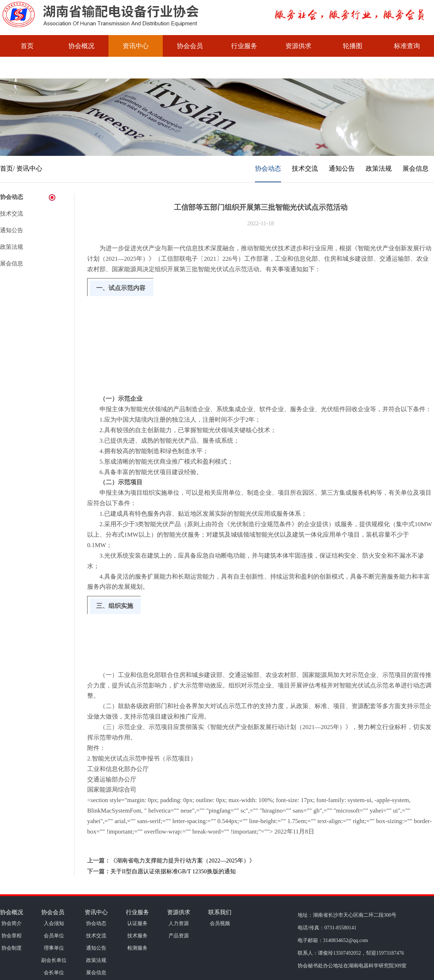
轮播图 (353, 46)
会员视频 (27, 68)
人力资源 (179, 923)
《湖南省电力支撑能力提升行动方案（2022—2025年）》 (183, 860)
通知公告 (342, 169)
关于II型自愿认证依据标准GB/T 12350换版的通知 (173, 871)
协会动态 (268, 169)
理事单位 (54, 948)
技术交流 (305, 169)
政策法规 (379, 169)
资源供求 (298, 46)
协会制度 (12, 948)
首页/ (7, 169)
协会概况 (81, 46)
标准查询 (407, 46)
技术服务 (137, 936)
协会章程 (12, 936)
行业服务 (244, 46)
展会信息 (416, 169)
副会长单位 (54, 960)
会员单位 (54, 936)
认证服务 (137, 923)
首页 (27, 46)
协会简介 (12, 923)
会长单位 (54, 973)
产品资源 (179, 936)
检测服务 (137, 948)
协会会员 (190, 46)
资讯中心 (136, 46)
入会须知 (54, 923)
